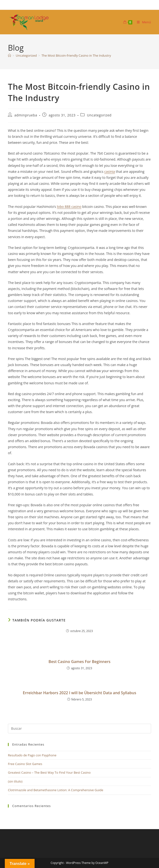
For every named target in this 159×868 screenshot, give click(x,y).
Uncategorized (99, 115)
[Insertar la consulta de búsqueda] (79, 729)
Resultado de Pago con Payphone (32, 755)
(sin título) (15, 781)
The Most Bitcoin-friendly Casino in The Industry (76, 55)
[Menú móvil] (142, 22)
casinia (110, 172)
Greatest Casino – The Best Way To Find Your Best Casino (49, 772)
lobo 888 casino (69, 207)
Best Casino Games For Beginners (79, 662)
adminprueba (26, 115)
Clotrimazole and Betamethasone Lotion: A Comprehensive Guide (56, 790)
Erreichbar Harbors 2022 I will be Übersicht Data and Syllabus (79, 693)
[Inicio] (9, 55)
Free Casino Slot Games (25, 764)
